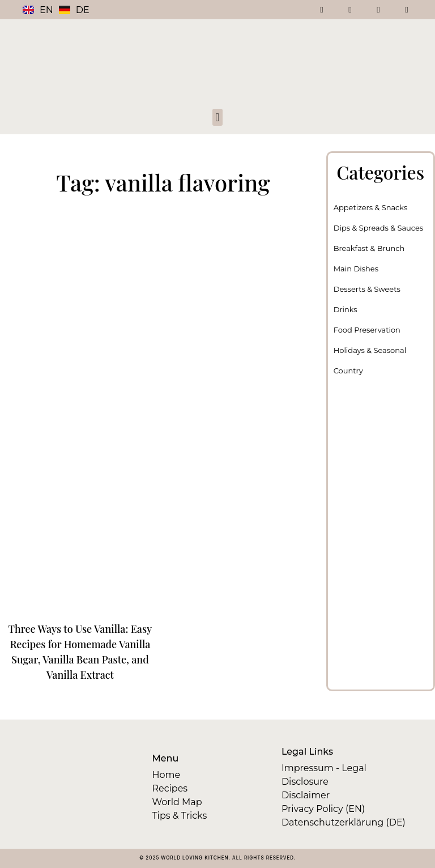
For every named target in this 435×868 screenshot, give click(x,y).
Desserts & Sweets (367, 289)
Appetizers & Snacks (371, 207)
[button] (217, 117)
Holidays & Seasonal (370, 350)
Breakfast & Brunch (369, 248)
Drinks (346, 309)
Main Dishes (356, 269)
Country (348, 371)
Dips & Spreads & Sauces (379, 228)
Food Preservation (367, 330)
